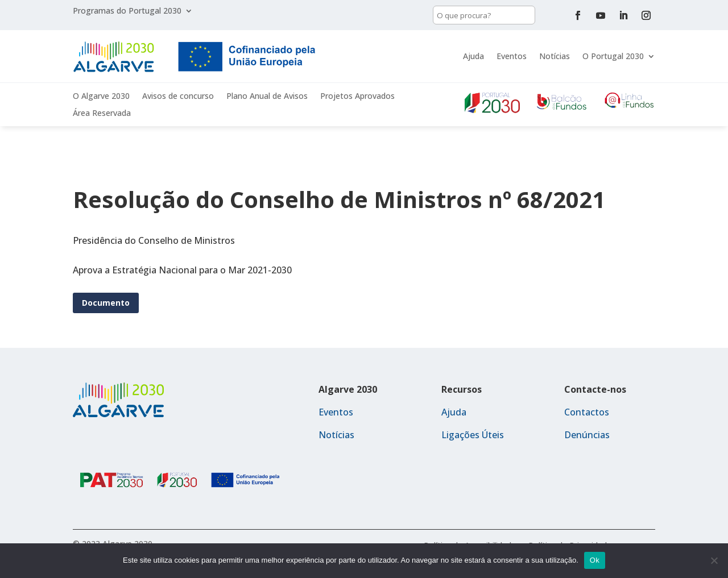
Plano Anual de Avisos (267, 97)
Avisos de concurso (178, 97)
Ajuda (473, 56)
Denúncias (587, 435)
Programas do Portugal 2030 (127, 11)
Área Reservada (102, 114)
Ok (595, 560)
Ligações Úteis (473, 435)
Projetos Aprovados (357, 97)
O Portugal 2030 (613, 56)
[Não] (714, 560)
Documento (106, 303)
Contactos (587, 412)
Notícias (555, 56)
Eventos (512, 56)
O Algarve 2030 (101, 97)
